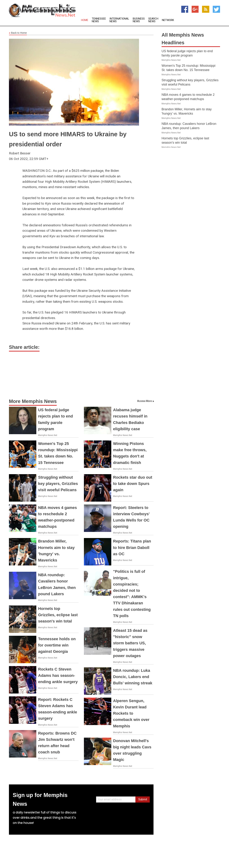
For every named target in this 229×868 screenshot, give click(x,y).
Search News (153, 20)
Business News (139, 20)
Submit (143, 799)
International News (119, 20)
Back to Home (18, 33)
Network (168, 20)
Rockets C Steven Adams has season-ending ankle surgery (58, 675)
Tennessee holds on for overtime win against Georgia (57, 645)
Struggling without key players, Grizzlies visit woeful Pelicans (58, 484)
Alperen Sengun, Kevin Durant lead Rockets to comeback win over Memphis (131, 713)
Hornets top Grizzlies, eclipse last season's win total (58, 615)
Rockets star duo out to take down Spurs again (133, 484)
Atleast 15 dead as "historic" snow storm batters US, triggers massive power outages (130, 643)
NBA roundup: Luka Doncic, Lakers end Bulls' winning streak (133, 677)
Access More (145, 401)
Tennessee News (99, 20)
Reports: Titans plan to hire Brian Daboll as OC (132, 547)
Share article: (24, 347)
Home (85, 20)
